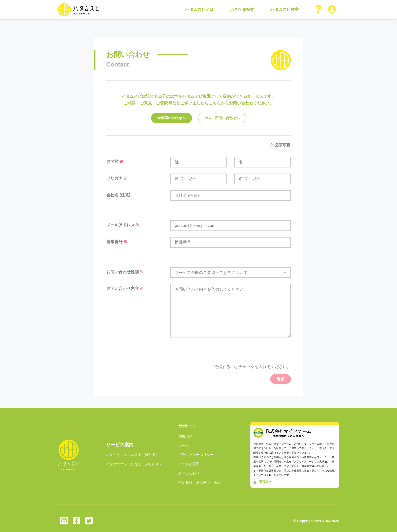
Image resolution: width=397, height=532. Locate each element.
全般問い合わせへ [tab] (171, 118)
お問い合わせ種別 (125, 272)
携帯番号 (117, 242)
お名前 (115, 162)
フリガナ (117, 178)
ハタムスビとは (200, 9)
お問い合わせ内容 (125, 289)
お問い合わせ (189, 473)
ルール (184, 445)
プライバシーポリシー (196, 455)
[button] (319, 10)
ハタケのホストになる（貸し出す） (134, 464)
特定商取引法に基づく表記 (200, 482)
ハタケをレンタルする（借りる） (133, 455)
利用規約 (185, 436)
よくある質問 (189, 464)
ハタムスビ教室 (285, 9)
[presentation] (252, 353)
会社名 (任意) (118, 195)
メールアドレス (123, 225)
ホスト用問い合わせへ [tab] (222, 118)
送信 (281, 379)
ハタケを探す (242, 9)
